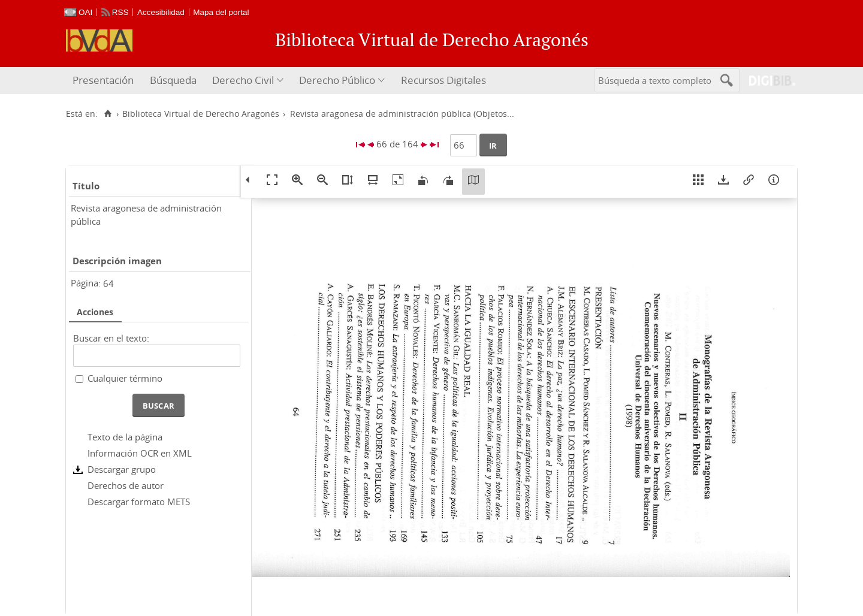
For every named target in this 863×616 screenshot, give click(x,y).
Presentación (103, 80)
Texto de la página (125, 437)
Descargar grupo (122, 469)
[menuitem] (105, 81)
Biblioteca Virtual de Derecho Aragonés (201, 114)
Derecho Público (337, 80)
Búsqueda (173, 80)
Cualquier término (125, 378)
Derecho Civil (243, 80)
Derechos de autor (126, 485)
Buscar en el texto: (111, 338)
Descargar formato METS (139, 502)
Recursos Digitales (443, 80)
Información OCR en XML (140, 453)
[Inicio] (108, 114)
